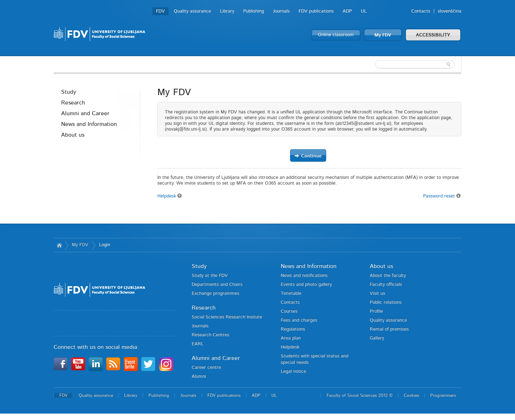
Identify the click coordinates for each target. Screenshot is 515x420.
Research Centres (210, 335)
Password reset (442, 196)
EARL (198, 344)
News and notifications (304, 276)
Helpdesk (170, 196)
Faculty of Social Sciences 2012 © (360, 395)
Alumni (199, 377)
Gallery (377, 338)
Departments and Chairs (217, 285)
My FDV (383, 35)
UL (364, 11)
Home (59, 245)
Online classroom (336, 35)
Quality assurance (192, 11)
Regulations (293, 329)
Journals (281, 11)
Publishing (254, 11)
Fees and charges (299, 320)
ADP (347, 11)
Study (69, 92)
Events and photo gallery (306, 285)
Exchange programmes (215, 294)
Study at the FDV (210, 276)
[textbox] (415, 64)
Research (73, 103)
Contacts (421, 11)
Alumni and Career (85, 113)
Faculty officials (386, 285)
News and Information (89, 124)
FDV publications (316, 11)
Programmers (443, 395)
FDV (160, 11)
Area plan (291, 338)
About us (73, 135)
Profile (376, 311)
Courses (289, 311)
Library (227, 11)
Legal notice (293, 372)
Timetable (291, 294)
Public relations (386, 302)
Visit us (377, 294)
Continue (308, 156)
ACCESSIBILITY (433, 35)
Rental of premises (389, 329)
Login (105, 245)
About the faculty (388, 276)
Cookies (411, 395)
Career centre (206, 368)
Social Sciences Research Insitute (227, 317)
